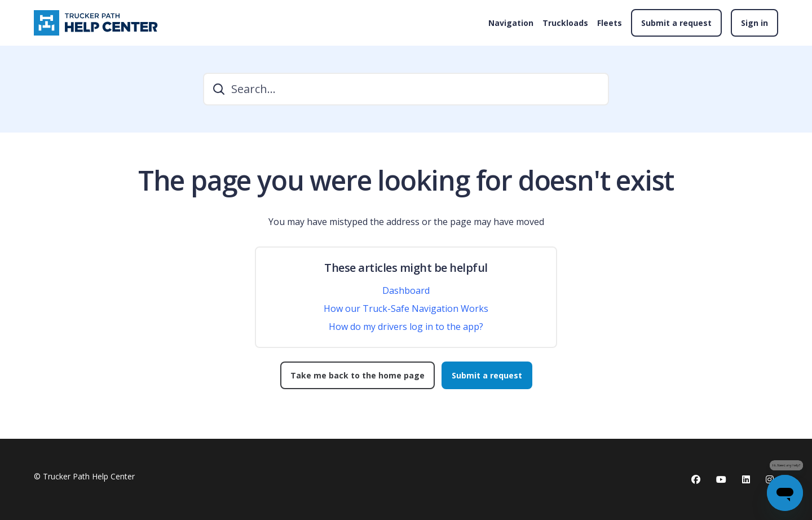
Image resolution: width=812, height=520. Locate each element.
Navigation (511, 23)
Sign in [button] (754, 23)
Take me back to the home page (358, 375)
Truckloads (565, 23)
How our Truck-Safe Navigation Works (406, 309)
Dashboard (406, 290)
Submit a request (676, 23)
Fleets (610, 23)
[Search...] (406, 89)
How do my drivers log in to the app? (406, 327)
